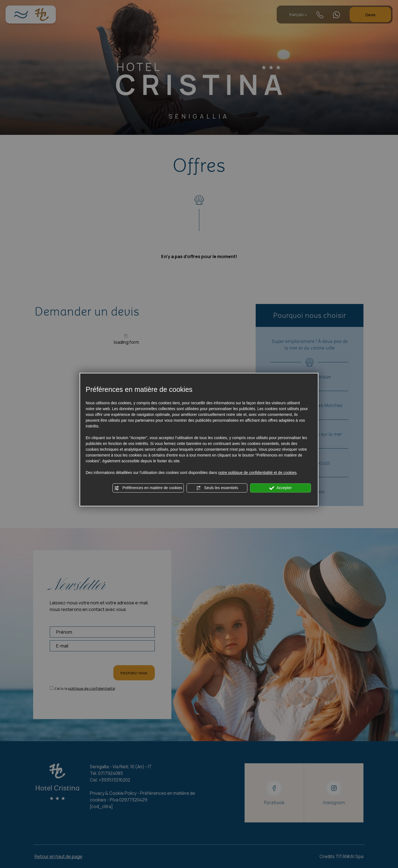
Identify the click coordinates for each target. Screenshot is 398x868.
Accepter (280, 488)
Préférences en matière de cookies (148, 488)
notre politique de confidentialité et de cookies (257, 473)
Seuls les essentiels (217, 488)
